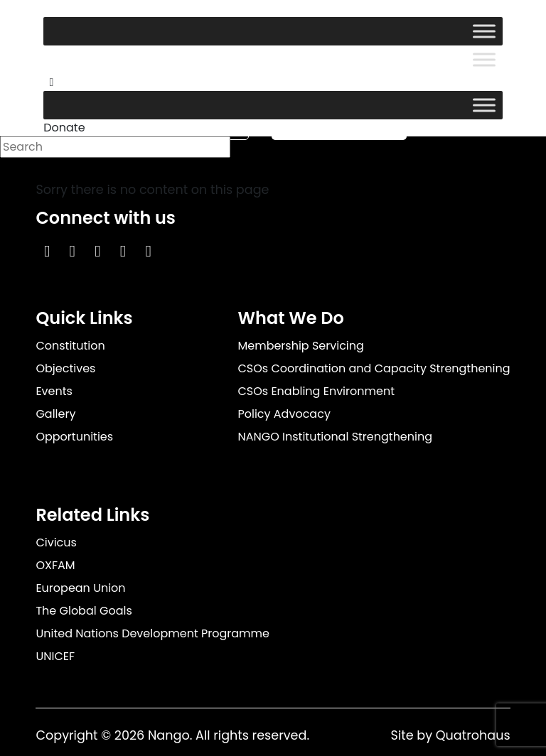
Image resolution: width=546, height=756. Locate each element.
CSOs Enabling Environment (316, 391)
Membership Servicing (300, 346)
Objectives (65, 368)
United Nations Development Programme (152, 633)
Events (54, 391)
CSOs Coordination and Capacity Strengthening (374, 368)
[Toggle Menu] (484, 31)
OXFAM (55, 565)
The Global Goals (84, 611)
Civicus (56, 542)
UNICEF (55, 656)
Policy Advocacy (284, 414)
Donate (64, 128)
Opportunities (74, 437)
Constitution (70, 346)
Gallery (55, 414)
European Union (80, 588)
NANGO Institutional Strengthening (335, 437)
